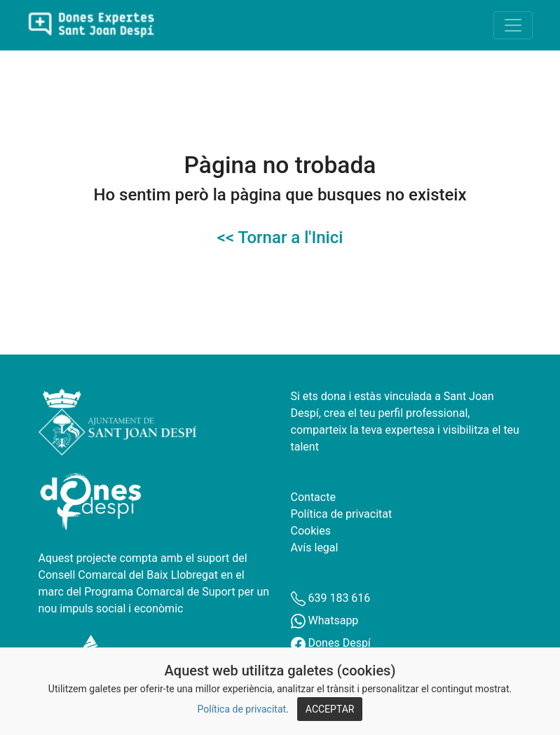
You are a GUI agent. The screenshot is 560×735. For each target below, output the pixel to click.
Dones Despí (331, 643)
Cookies (311, 531)
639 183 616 (331, 598)
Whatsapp (325, 620)
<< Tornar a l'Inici (280, 238)
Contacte (313, 497)
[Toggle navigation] (513, 25)
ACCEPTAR (330, 709)
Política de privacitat (242, 709)
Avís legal (315, 548)
